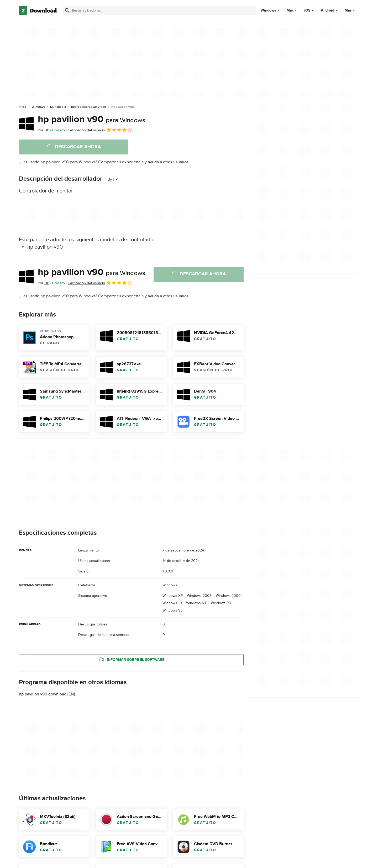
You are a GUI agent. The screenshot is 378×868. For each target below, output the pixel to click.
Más (350, 10)
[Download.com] (38, 10)
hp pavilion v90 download (43, 694)
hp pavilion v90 (91, 119)
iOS (307, 10)
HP (115, 180)
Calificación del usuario (100, 130)
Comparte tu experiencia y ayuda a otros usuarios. (144, 162)
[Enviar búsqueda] (67, 10)
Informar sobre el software (131, 660)
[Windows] (38, 107)
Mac (290, 10)
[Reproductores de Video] (89, 107)
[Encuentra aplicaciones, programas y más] (159, 10)
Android (327, 10)
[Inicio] (23, 107)
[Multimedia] (58, 107)
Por (43, 130)
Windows (268, 10)
